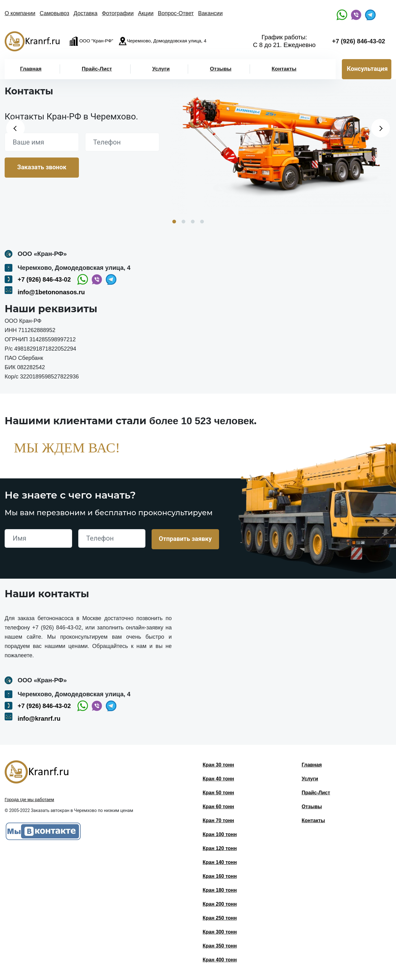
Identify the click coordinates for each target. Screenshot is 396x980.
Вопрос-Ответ (176, 13)
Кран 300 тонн (220, 932)
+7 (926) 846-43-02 (359, 41)
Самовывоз (54, 13)
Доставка (86, 13)
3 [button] (193, 222)
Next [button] (381, 128)
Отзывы (221, 69)
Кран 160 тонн (220, 876)
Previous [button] (15, 128)
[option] (280, 146)
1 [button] (174, 222)
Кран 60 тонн (218, 807)
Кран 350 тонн (220, 946)
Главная (31, 69)
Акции (146, 13)
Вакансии (210, 13)
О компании (20, 13)
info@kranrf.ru (39, 719)
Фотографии (118, 13)
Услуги (161, 69)
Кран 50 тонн (218, 793)
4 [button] (202, 222)
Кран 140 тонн (220, 862)
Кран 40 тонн (218, 779)
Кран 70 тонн (218, 820)
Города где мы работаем (29, 800)
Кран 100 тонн (220, 834)
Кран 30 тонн (218, 765)
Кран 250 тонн (220, 918)
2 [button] (183, 222)
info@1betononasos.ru (51, 292)
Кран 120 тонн (220, 848)
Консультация (367, 69)
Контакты (284, 69)
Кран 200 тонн (220, 904)
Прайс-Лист (97, 69)
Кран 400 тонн (220, 960)
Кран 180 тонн (220, 890)
